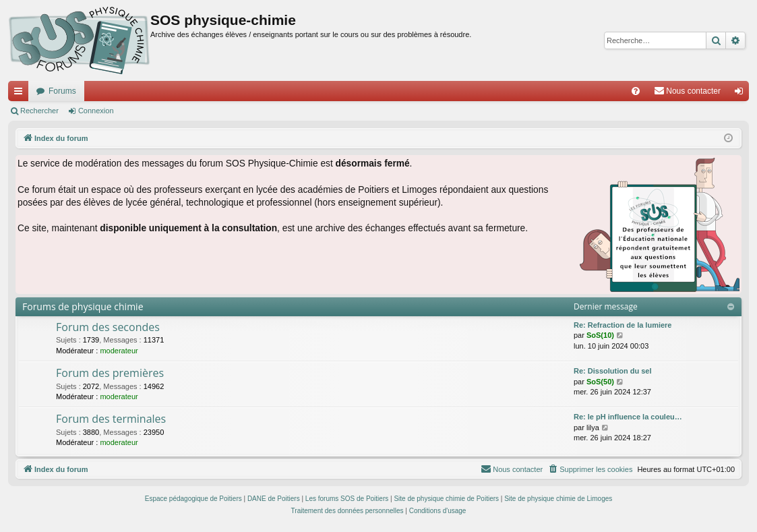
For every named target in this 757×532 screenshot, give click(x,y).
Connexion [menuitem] (742, 94)
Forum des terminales (111, 419)
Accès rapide (21, 94)
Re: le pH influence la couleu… (628, 417)
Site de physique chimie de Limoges (558, 499)
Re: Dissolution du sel (613, 371)
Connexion (96, 111)
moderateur (119, 351)
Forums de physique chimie (83, 306)
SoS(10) (600, 335)
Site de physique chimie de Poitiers (446, 499)
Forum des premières (110, 373)
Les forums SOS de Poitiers (347, 499)
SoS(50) (600, 382)
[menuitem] (636, 91)
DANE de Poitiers (274, 499)
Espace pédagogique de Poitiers (193, 499)
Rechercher (39, 111)
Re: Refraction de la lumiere (623, 325)
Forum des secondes (108, 327)
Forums (62, 91)
